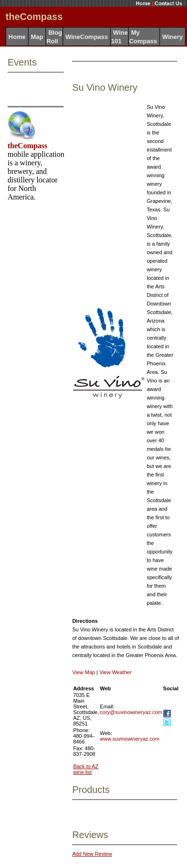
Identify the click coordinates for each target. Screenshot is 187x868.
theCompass (28, 146)
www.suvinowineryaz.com (130, 739)
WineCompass (87, 37)
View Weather (115, 672)
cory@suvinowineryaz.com (131, 712)
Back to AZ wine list (86, 769)
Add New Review (92, 854)
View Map (84, 672)
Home (143, 3)
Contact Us (168, 3)
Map (37, 37)
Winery (173, 37)
